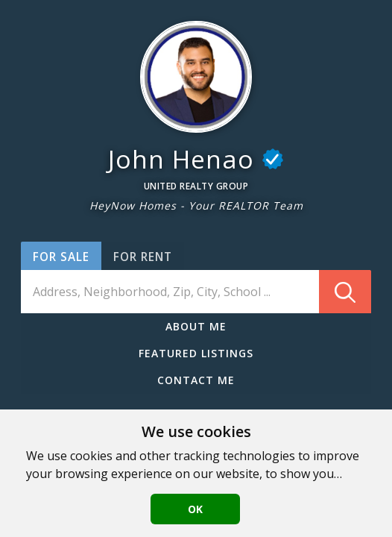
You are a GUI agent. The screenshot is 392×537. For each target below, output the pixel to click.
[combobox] (196, 292)
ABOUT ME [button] (196, 326)
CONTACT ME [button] (196, 380)
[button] (196, 77)
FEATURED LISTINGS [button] (196, 353)
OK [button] (195, 509)
